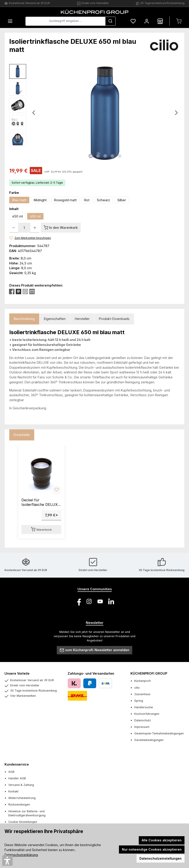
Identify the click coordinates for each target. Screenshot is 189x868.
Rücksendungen (19, 804)
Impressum (142, 727)
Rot (87, 200)
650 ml (35, 216)
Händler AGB (17, 778)
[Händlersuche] (160, 21)
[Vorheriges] (34, 113)
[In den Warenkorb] (61, 228)
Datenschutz (143, 720)
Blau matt (19, 200)
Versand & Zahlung (21, 785)
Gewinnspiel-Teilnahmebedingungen (159, 733)
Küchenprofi (142, 681)
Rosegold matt (65, 200)
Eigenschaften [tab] (55, 319)
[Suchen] (110, 21)
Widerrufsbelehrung (22, 798)
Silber (122, 200)
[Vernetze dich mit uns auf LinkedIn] (111, 601)
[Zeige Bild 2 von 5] (98, 156)
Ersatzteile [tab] (22, 435)
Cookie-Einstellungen (23, 822)
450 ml (17, 216)
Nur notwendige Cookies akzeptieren (152, 849)
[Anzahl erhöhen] (35, 228)
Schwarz (103, 200)
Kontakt (13, 791)
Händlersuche (144, 707)
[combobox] (65, 21)
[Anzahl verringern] (14, 228)
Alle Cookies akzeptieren (162, 840)
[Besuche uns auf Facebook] (78, 601)
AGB (11, 772)
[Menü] (10, 21)
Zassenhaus (142, 694)
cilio (137, 688)
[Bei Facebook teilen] (12, 291)
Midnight (40, 200)
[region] (94, 113)
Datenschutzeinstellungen (161, 858)
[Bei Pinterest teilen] (18, 291)
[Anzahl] (24, 228)
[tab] (24, 319)
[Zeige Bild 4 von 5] (112, 156)
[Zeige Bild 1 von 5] (91, 156)
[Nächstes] (176, 113)
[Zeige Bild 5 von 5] (120, 156)
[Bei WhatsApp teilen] (25, 291)
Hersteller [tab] (82, 319)
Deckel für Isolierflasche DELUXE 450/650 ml (41, 502)
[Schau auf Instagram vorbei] (89, 601)
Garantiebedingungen (149, 740)
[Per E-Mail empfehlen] (32, 291)
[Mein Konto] (147, 21)
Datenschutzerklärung (21, 855)
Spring (139, 701)
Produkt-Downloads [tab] (114, 319)
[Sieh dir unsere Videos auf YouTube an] (100, 601)
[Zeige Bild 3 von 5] (105, 156)
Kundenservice (17, 764)
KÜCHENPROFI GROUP (149, 673)
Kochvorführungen (147, 714)
